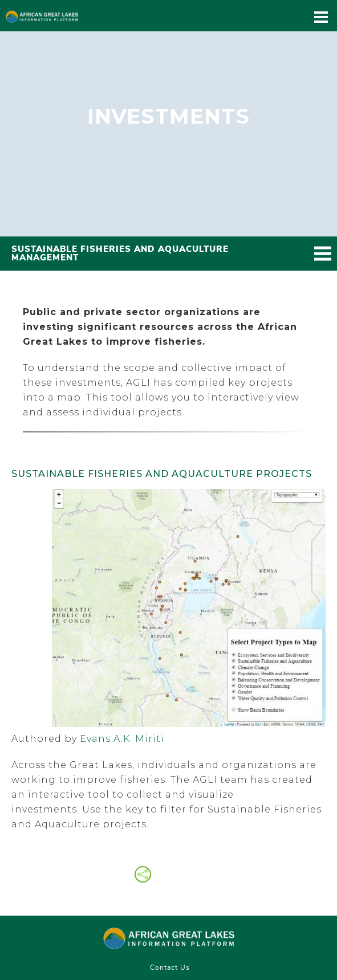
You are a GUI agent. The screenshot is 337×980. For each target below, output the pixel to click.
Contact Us (170, 967)
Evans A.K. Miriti (122, 739)
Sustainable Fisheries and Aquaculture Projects (162, 474)
